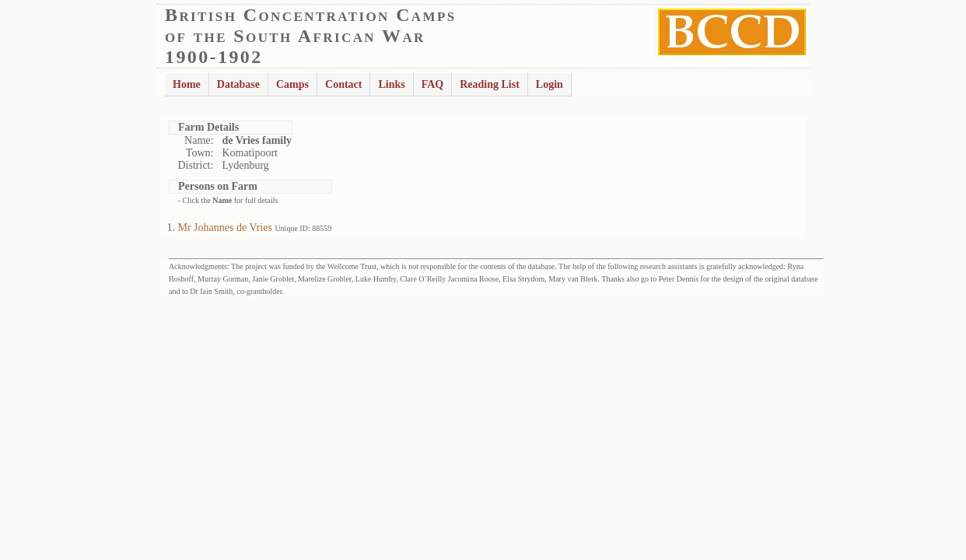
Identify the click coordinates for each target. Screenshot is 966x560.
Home (187, 84)
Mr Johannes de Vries (225, 227)
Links (391, 84)
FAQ (433, 84)
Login (549, 84)
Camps (292, 84)
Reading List (490, 84)
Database (238, 84)
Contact (343, 84)
